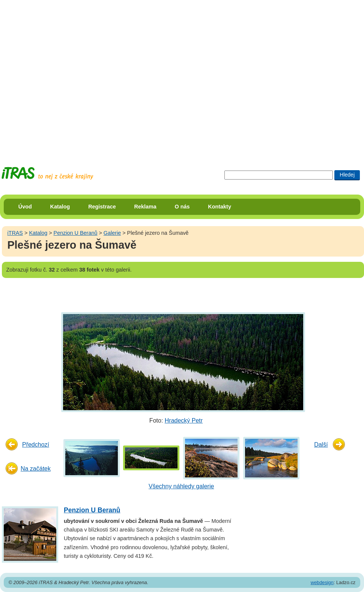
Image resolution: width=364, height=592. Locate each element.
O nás (182, 207)
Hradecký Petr (184, 421)
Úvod (25, 207)
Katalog (60, 207)
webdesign (322, 582)
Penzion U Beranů (76, 233)
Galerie (112, 233)
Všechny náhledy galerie (181, 486)
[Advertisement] (76, 76)
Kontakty (220, 207)
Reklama (145, 207)
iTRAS (15, 233)
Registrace (102, 207)
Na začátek (36, 469)
